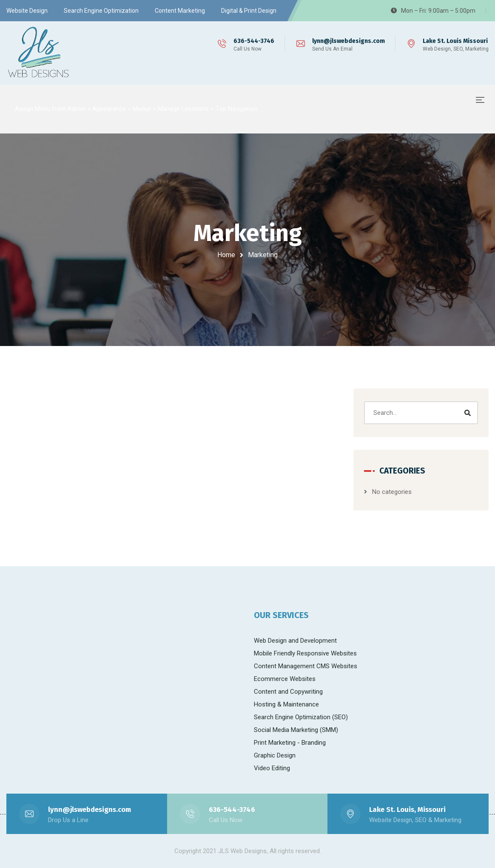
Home (226, 255)
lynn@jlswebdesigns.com (348, 41)
